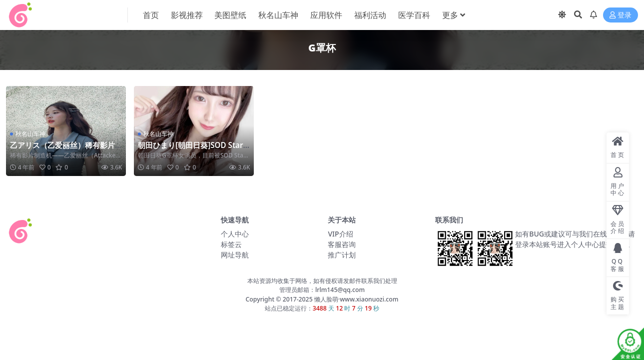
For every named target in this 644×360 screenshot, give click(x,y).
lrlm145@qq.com (340, 290)
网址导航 (235, 255)
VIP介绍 (340, 234)
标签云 (231, 244)
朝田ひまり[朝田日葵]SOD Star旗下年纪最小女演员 (190, 149)
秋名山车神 (30, 134)
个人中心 (235, 234)
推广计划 (342, 255)
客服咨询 (342, 244)
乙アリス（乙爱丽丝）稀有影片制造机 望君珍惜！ (62, 149)
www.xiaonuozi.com (369, 299)
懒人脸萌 (325, 299)
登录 (621, 15)
